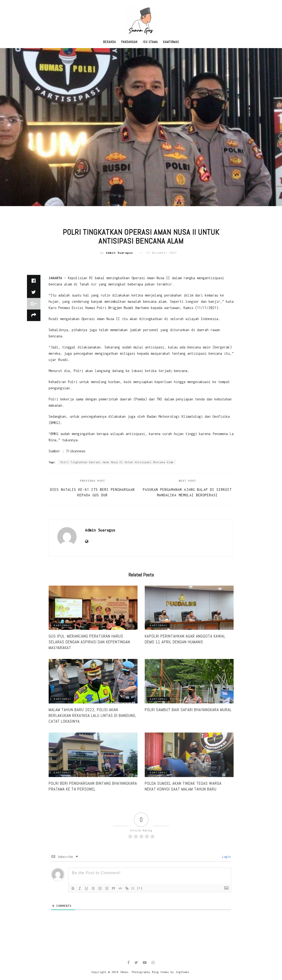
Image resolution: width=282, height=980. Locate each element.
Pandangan (129, 42)
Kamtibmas (171, 42)
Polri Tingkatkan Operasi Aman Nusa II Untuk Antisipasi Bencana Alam (117, 462)
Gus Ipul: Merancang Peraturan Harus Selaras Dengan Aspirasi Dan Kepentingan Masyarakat (89, 642)
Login (226, 857)
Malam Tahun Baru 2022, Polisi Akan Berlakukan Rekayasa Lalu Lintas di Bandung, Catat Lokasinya (93, 715)
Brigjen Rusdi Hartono (129, 308)
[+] (140, 888)
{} (133, 888)
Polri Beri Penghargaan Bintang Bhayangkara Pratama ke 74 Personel (93, 786)
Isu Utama (150, 42)
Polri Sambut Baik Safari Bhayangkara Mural (188, 710)
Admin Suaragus (119, 253)
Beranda (109, 42)
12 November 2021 (162, 253)
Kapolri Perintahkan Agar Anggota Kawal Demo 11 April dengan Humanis (185, 639)
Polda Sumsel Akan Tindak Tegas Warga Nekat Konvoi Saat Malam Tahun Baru (183, 786)
